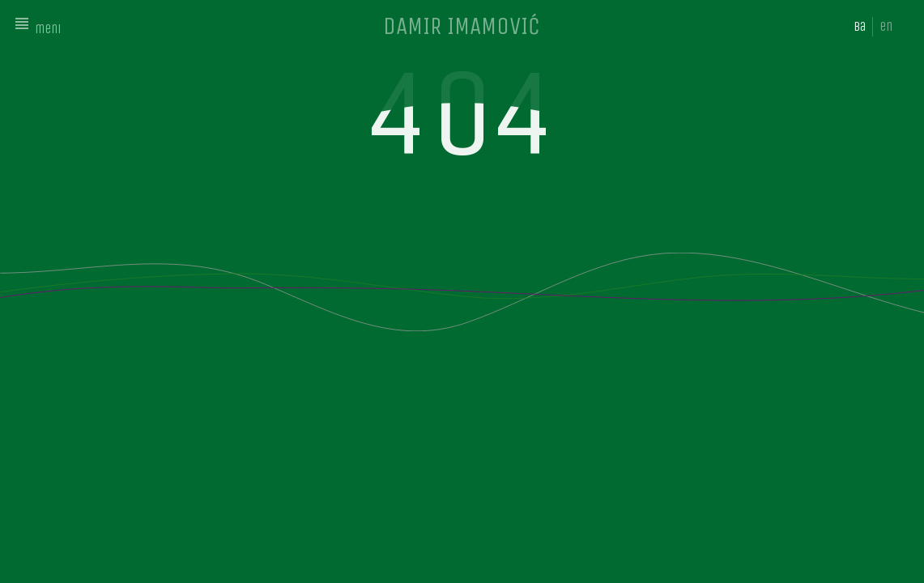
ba (860, 26)
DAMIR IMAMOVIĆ (462, 26)
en (886, 26)
